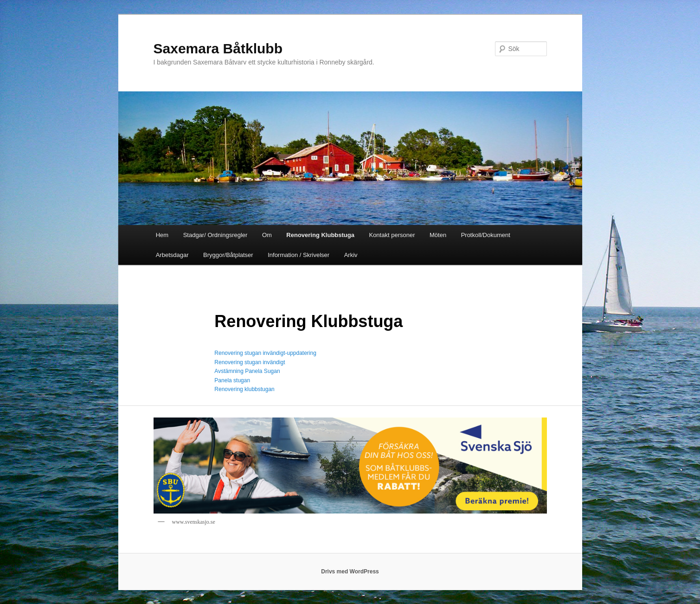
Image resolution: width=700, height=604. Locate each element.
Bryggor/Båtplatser (228, 255)
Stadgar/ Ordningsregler (215, 235)
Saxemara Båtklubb (218, 48)
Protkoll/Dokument (486, 235)
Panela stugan (232, 380)
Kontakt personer (392, 235)
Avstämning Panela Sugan (247, 371)
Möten (438, 235)
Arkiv (351, 255)
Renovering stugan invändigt (250, 362)
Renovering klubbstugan (244, 389)
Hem (162, 235)
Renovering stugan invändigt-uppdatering (265, 353)
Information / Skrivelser (299, 255)
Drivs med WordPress (350, 572)
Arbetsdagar (172, 255)
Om (267, 235)
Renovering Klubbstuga (320, 235)
